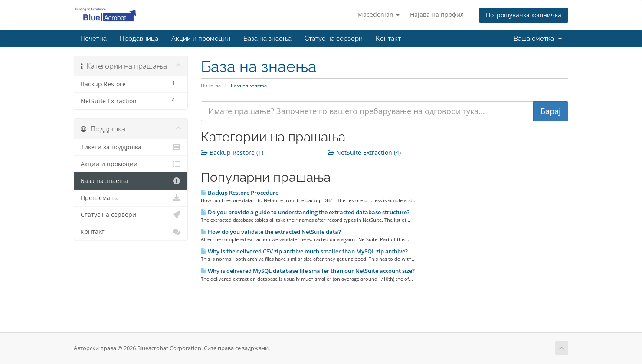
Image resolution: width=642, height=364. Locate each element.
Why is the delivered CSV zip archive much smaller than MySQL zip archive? (304, 251)
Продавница (139, 39)
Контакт (388, 39)
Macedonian (378, 15)
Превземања (131, 198)
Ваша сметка (538, 39)
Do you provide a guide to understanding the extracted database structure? (305, 212)
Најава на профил (437, 15)
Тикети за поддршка (131, 147)
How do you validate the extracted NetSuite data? (271, 232)
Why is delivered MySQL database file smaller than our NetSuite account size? (308, 271)
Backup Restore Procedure (240, 193)
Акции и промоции (201, 39)
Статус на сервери (334, 39)
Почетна (93, 39)
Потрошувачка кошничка (524, 15)
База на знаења (267, 39)
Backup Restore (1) (232, 152)
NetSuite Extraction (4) (364, 152)
